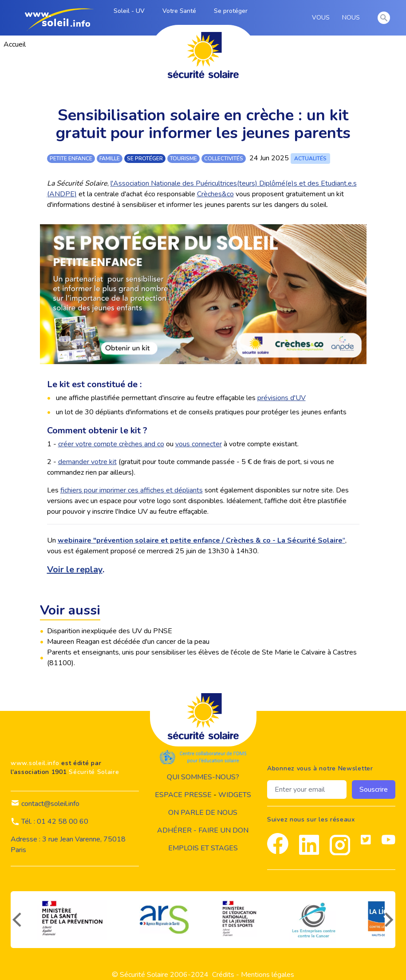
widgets (235, 795)
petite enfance (71, 159)
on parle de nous (203, 813)
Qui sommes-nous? (203, 777)
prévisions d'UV (282, 398)
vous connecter (199, 444)
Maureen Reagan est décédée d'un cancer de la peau (128, 642)
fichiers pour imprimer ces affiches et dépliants (132, 490)
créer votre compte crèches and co (111, 444)
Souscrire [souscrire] (374, 790)
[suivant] (390, 920)
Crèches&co (215, 194)
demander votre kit (87, 462)
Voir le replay (75, 569)
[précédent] (16, 920)
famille (110, 159)
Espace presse (183, 795)
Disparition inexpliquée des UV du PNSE (110, 631)
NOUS (353, 18)
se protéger (145, 159)
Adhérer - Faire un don (203, 830)
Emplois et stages (203, 848)
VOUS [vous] (322, 18)
